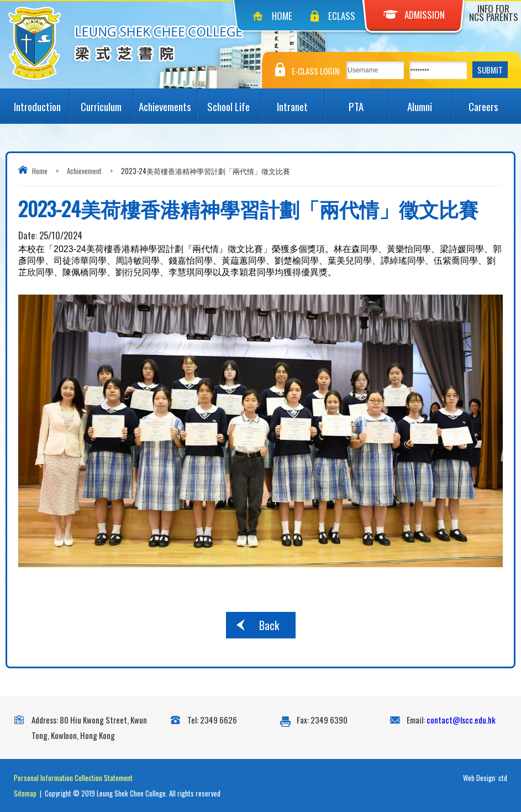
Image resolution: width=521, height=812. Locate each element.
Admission (414, 15)
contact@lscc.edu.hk (461, 720)
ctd (503, 778)
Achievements (168, 101)
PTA (368, 101)
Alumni (429, 101)
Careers (492, 101)
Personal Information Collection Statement (73, 778)
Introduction (41, 101)
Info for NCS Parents (494, 13)
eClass (342, 16)
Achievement (84, 171)
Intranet (301, 101)
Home (282, 16)
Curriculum (107, 101)
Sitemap (25, 793)
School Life (234, 101)
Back (269, 625)
